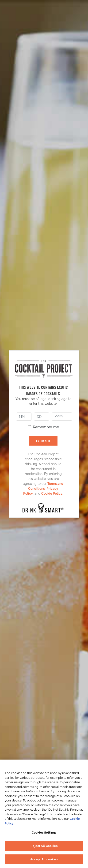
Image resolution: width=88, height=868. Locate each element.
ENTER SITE (43, 441)
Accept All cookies (44, 859)
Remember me (46, 427)
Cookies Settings (44, 833)
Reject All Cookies (44, 846)
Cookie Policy (52, 493)
